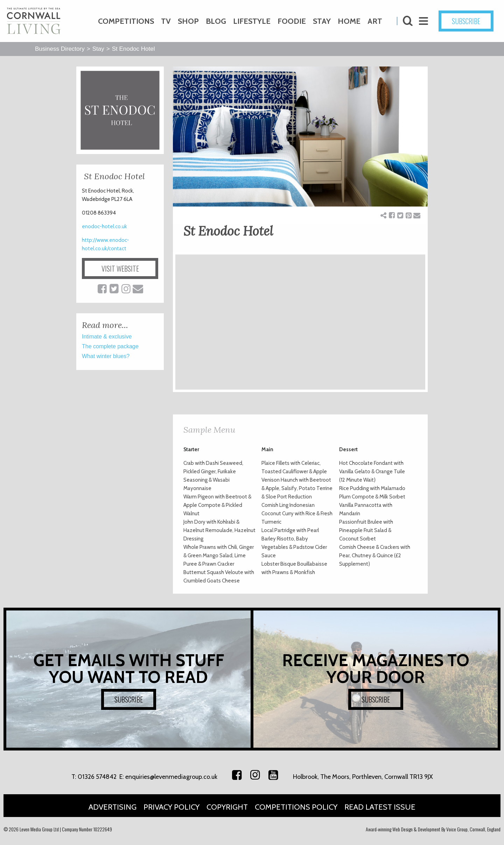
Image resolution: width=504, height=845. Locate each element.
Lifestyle (252, 21)
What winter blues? (106, 356)
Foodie (292, 21)
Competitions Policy (296, 807)
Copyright (227, 807)
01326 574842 (97, 777)
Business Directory (60, 49)
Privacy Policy (171, 807)
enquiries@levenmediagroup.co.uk (171, 777)
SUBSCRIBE (466, 21)
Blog (216, 21)
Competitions (126, 21)
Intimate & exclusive (107, 337)
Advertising (113, 807)
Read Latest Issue (380, 807)
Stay (322, 21)
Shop (188, 21)
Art (375, 21)
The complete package (110, 346)
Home (349, 21)
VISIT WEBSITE (120, 268)
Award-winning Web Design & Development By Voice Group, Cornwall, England (433, 829)
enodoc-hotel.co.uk (104, 226)
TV (166, 21)
